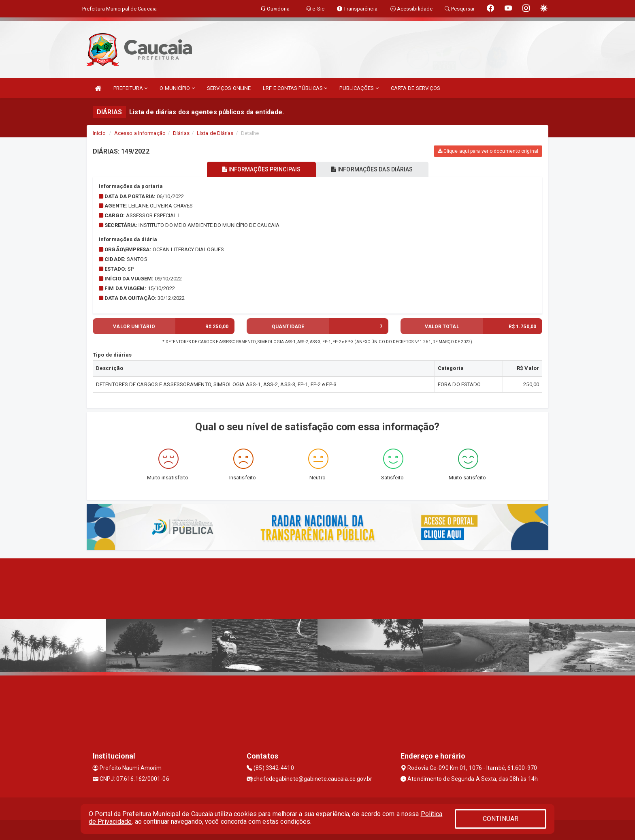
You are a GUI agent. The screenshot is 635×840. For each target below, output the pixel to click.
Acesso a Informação (140, 133)
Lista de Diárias (215, 133)
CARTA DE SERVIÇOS (416, 88)
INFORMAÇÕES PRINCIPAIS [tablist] (260, 169)
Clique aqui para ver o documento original (488, 151)
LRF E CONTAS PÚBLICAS (295, 88)
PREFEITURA (130, 88)
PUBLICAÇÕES (359, 88)
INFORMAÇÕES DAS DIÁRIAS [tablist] (374, 169)
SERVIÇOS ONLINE (229, 88)
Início (99, 133)
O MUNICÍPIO (177, 88)
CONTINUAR (501, 819)
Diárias (181, 133)
